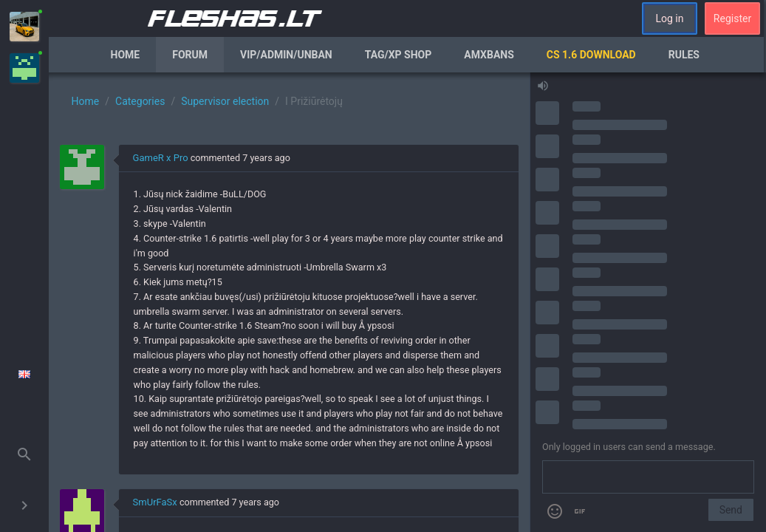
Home (126, 55)
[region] (289, 302)
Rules (684, 55)
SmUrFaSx (155, 502)
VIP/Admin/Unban (286, 55)
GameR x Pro (161, 158)
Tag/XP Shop (399, 55)
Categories (140, 101)
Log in (670, 18)
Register (732, 18)
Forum (190, 55)
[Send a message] (648, 477)
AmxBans (489, 55)
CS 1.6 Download (591, 55)
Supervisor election (225, 101)
